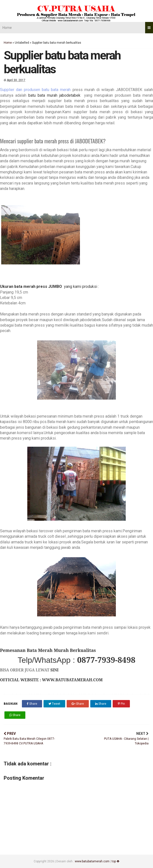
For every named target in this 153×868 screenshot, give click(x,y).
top (115, 861)
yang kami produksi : (80, 286)
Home (7, 28)
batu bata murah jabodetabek (55, 95)
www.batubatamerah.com (92, 861)
